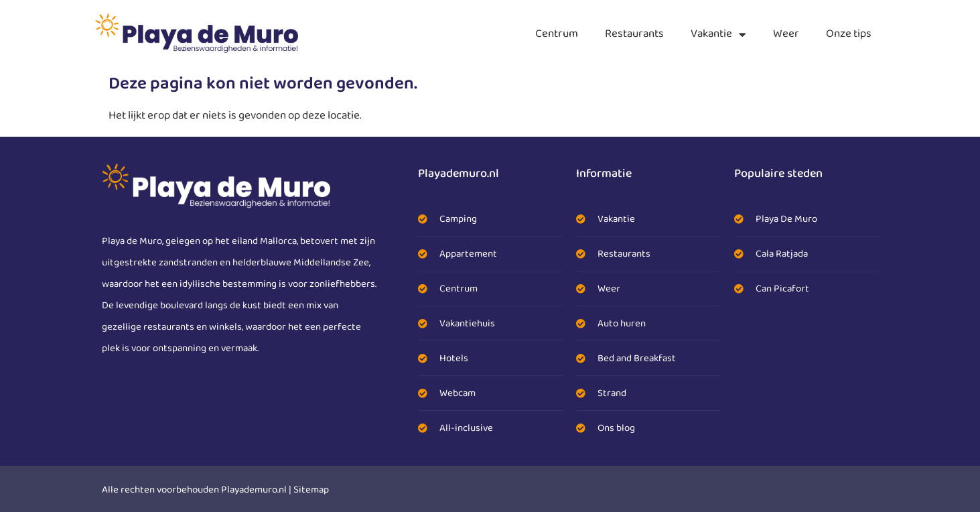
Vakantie (718, 35)
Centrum (557, 34)
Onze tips (849, 34)
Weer (786, 34)
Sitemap (311, 490)
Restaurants (634, 34)
